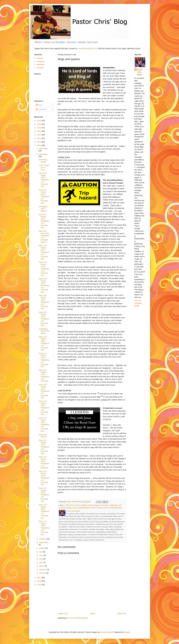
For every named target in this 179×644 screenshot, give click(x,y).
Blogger (127, 632)
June (41, 555)
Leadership (113, 505)
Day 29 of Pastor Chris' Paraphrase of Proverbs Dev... (44, 221)
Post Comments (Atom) (78, 618)
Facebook (40, 65)
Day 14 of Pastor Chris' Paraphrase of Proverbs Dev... (44, 478)
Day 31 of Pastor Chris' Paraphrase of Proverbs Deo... (44, 180)
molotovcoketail (106, 632)
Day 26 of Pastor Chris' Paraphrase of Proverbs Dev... (44, 269)
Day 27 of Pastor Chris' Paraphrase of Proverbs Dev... (44, 252)
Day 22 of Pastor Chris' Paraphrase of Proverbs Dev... (44, 343)
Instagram (41, 61)
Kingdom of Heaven (101, 505)
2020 (39, 138)
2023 (39, 128)
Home (92, 614)
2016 (39, 581)
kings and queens (43, 436)
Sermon (106, 508)
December (43, 149)
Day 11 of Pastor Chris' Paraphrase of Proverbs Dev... (44, 528)
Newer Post (63, 614)
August (42, 548)
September (44, 542)
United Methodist (116, 508)
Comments (41, 109)
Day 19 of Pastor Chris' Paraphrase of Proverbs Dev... (44, 391)
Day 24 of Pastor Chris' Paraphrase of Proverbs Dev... (44, 302)
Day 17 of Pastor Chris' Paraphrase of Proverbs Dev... (44, 424)
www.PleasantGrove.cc (88, 49)
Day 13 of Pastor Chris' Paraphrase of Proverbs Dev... (44, 495)
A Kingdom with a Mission (43, 209)
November (43, 154)
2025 (39, 121)
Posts (39, 105)
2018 (39, 145)
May (41, 559)
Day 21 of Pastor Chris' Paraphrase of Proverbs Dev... (44, 360)
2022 (39, 131)
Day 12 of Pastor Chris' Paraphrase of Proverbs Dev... (44, 511)
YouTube (40, 68)
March (42, 566)
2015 (39, 585)
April (41, 562)
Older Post (122, 614)
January (43, 573)
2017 (39, 578)
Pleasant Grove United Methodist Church (81, 508)
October (43, 539)
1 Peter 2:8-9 (69, 505)
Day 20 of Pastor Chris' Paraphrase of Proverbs (44, 376)
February (43, 569)
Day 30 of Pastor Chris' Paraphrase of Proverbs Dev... (44, 196)
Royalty (99, 508)
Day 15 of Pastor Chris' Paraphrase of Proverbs (44, 462)
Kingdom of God (87, 505)
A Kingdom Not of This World (44, 331)
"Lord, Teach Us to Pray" (44, 168)
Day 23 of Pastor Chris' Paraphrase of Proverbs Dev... (44, 319)
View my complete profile (138, 303)
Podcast (40, 58)
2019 (39, 142)
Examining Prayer (43, 161)
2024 (39, 124)
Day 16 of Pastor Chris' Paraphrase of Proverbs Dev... (44, 447)
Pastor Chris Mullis (140, 72)
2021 (39, 135)
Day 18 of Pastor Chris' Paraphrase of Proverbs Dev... (44, 408)
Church (77, 505)
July (41, 552)
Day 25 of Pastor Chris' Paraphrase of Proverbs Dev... (44, 285)
